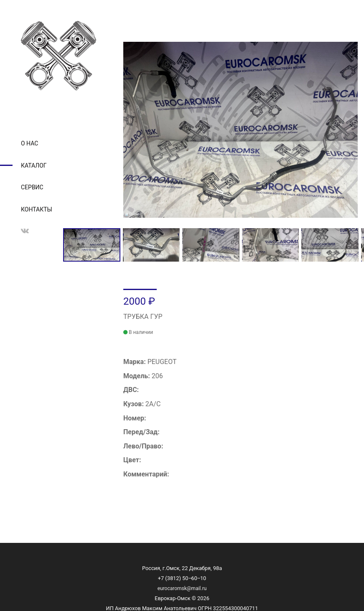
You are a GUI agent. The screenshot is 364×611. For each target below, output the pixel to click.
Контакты (37, 209)
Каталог (34, 165)
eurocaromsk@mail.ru (182, 588)
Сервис (32, 187)
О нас (29, 143)
